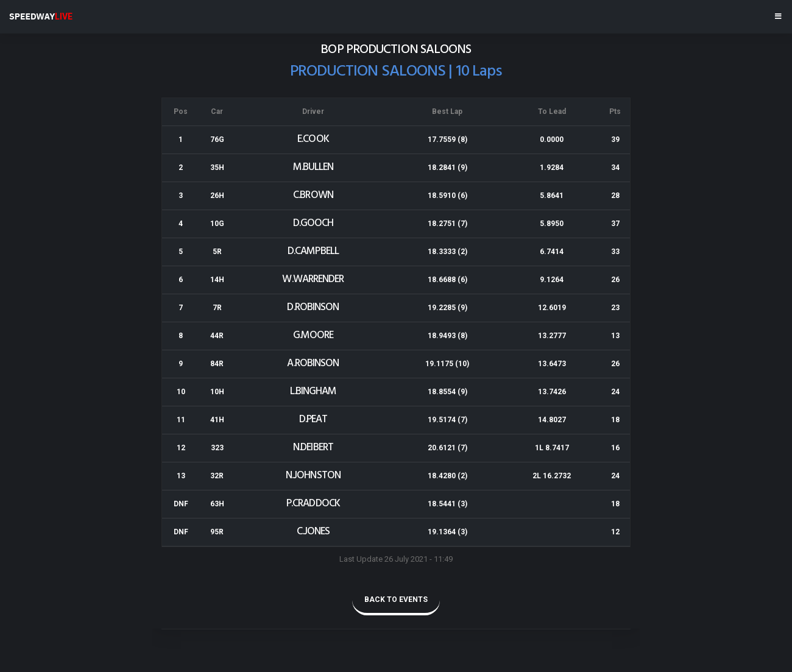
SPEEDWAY (41, 16)
